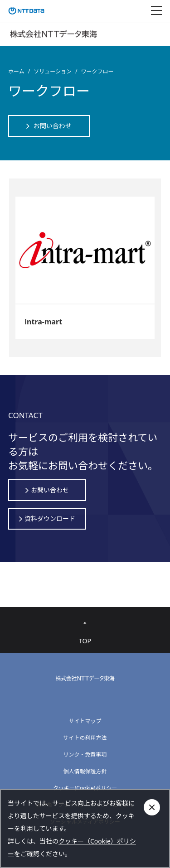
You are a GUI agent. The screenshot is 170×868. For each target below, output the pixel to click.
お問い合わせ (53, 126)
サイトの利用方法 (85, 738)
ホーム (16, 71)
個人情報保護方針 (85, 771)
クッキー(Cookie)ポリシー (85, 788)
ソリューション (53, 71)
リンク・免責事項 (85, 755)
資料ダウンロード (50, 519)
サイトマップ (85, 721)
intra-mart (43, 322)
